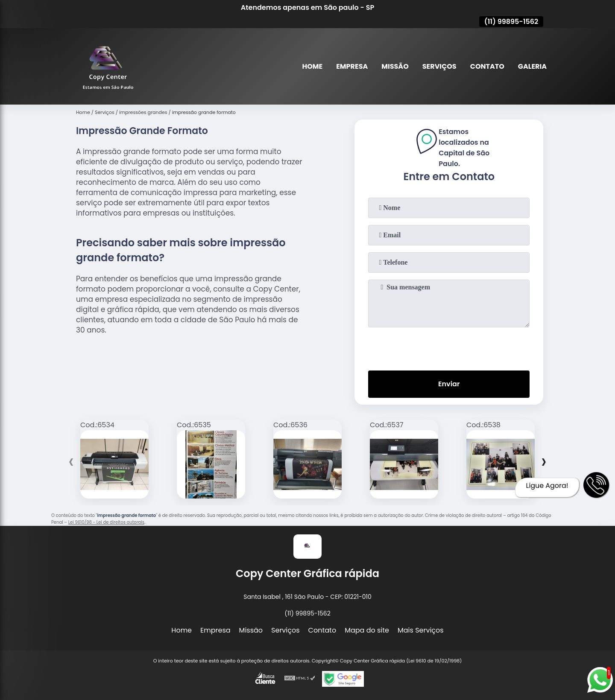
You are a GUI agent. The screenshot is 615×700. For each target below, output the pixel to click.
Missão (395, 66)
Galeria (532, 66)
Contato (487, 66)
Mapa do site (367, 630)
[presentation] (449, 347)
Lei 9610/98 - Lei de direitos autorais (106, 522)
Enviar (449, 384)
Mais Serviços (421, 630)
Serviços (439, 66)
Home (313, 66)
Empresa (352, 66)
